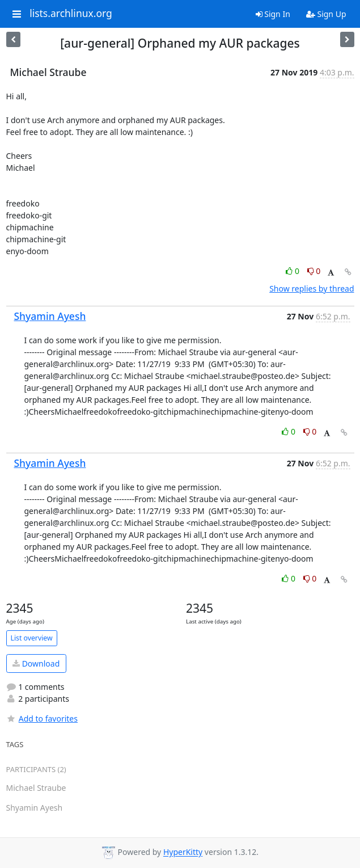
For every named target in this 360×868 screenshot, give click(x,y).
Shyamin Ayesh (50, 316)
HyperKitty (183, 852)
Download (36, 663)
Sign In (273, 14)
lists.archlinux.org (71, 14)
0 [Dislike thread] (314, 271)
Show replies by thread (312, 288)
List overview (32, 638)
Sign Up (326, 14)
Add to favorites (42, 719)
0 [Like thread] (293, 271)
